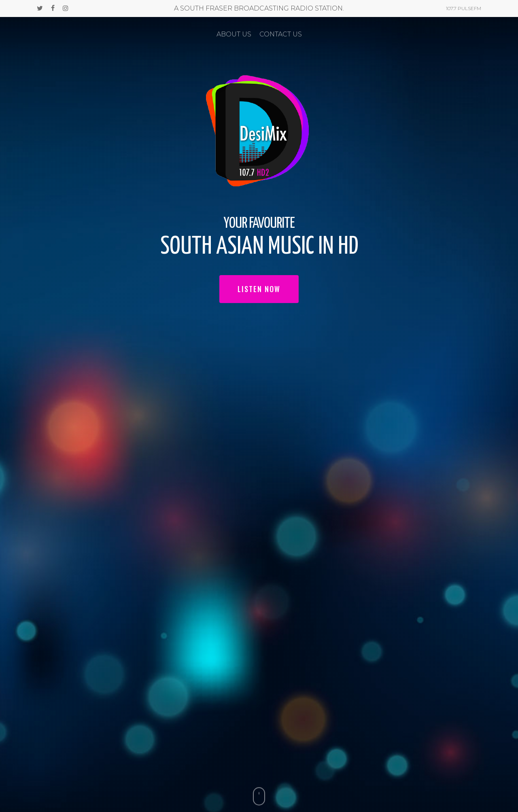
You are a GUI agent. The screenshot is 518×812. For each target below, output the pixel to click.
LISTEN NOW (259, 289)
